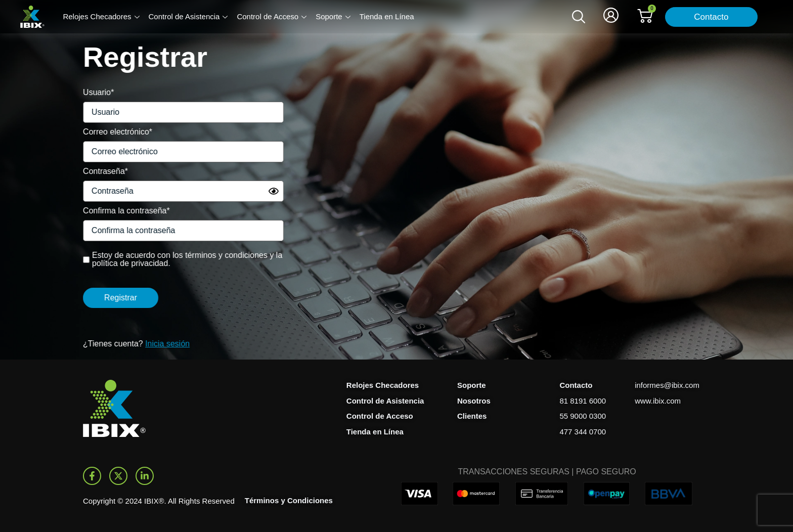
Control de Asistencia (188, 17)
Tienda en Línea (387, 16)
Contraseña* (92, 171)
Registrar (107, 298)
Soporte (333, 17)
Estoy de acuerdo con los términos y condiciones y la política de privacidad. (173, 259)
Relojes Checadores (101, 17)
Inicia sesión (154, 344)
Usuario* (85, 92)
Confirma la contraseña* (113, 211)
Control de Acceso (272, 17)
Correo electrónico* (104, 132)
